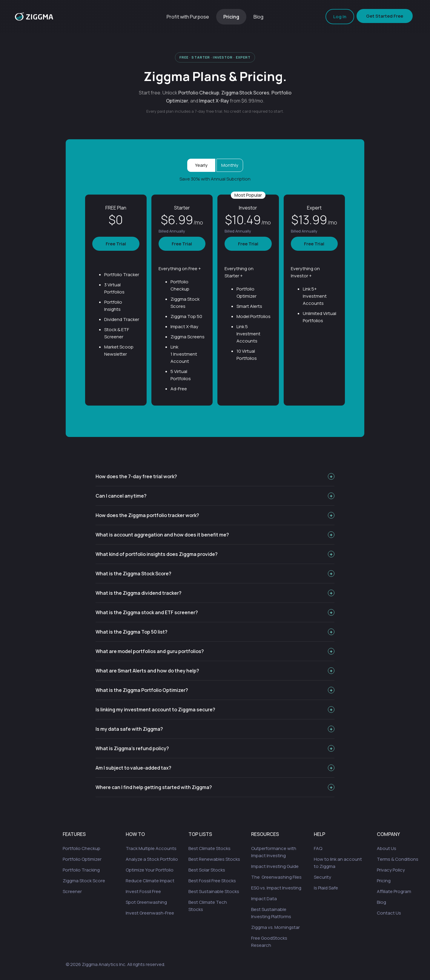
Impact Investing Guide (275, 866)
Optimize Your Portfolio (150, 870)
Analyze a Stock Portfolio (152, 859)
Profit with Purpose (188, 17)
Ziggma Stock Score (84, 881)
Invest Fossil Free (143, 891)
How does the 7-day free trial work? (215, 476)
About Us (387, 848)
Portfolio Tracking (81, 870)
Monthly (230, 165)
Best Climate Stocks (209, 848)
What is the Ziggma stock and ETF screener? (215, 612)
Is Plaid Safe (326, 888)
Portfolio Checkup (82, 848)
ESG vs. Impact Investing (276, 888)
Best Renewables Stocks (214, 859)
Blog (258, 17)
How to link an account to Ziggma (338, 863)
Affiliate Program (394, 891)
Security (322, 877)
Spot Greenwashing (146, 902)
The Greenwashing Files (276, 877)
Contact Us (389, 913)
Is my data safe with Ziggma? (215, 729)
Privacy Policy (391, 870)
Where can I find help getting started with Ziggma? (215, 787)
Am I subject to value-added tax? (215, 768)
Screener (72, 891)
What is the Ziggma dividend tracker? (215, 593)
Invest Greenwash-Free (150, 913)
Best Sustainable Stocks (214, 891)
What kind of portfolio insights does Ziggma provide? (215, 554)
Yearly (201, 165)
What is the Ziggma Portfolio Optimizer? (215, 690)
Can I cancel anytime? (215, 496)
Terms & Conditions (398, 859)
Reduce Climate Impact (150, 881)
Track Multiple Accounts (151, 848)
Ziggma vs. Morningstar (275, 927)
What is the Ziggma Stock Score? (215, 574)
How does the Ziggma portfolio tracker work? (215, 515)
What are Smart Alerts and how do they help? (215, 671)
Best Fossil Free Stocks (212, 881)
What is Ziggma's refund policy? (215, 748)
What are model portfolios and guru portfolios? (215, 651)
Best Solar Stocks (207, 870)
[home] (34, 17)
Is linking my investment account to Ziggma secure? (215, 710)
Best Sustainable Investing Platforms (271, 913)
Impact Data (264, 899)
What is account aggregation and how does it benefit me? (215, 535)
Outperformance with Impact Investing (274, 852)
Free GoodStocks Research (269, 942)
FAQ (318, 848)
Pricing (231, 17)
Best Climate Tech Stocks (208, 906)
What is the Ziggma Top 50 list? (215, 632)
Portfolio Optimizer (82, 859)
